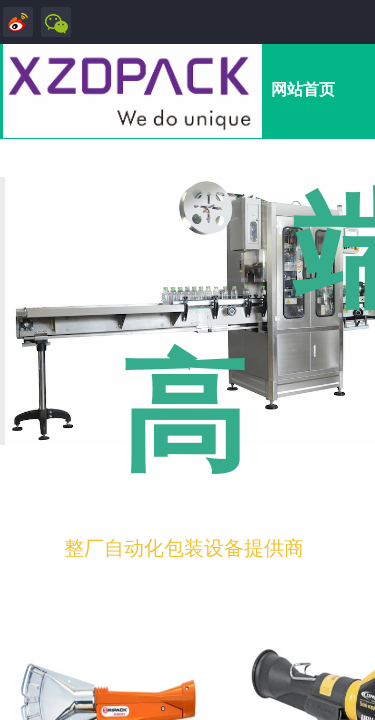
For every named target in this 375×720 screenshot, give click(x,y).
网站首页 (303, 89)
